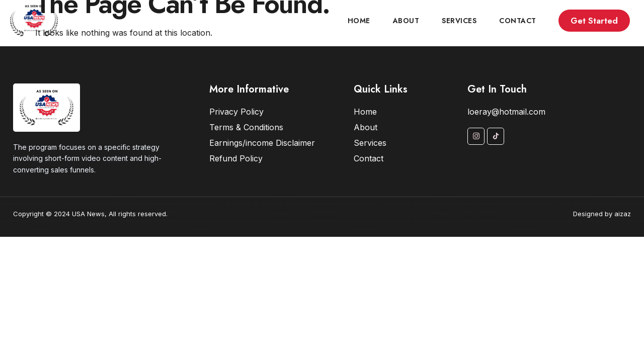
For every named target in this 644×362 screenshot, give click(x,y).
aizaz (623, 214)
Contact (518, 21)
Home (359, 21)
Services (459, 21)
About (406, 21)
